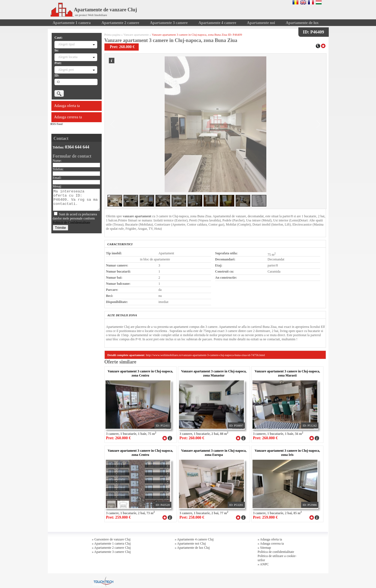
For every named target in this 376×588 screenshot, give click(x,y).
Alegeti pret (66, 70)
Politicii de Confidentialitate (72, 223)
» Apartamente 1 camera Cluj (111, 543)
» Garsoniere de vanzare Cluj (111, 539)
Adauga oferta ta (67, 106)
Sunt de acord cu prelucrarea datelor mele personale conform (75, 218)
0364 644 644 (77, 147)
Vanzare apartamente (136, 35)
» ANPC (263, 564)
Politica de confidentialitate (276, 552)
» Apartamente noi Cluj (190, 543)
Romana (295, 2)
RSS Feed (57, 124)
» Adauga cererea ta (271, 543)
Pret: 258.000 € (192, 517)
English (303, 2)
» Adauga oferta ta (270, 539)
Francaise (311, 2)
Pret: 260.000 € (119, 438)
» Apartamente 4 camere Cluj (194, 539)
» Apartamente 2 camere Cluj (111, 548)
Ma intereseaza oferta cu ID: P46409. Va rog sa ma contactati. (76, 200)
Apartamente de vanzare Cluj (94, 10)
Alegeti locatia (68, 57)
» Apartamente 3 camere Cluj (111, 552)
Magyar (319, 2)
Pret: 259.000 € (119, 517)
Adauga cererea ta (68, 117)
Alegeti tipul (66, 44)
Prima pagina (112, 35)
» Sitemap (264, 548)
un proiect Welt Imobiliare (91, 15)
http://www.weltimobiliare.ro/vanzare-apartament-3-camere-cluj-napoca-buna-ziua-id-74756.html (205, 355)
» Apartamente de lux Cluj (192, 548)
